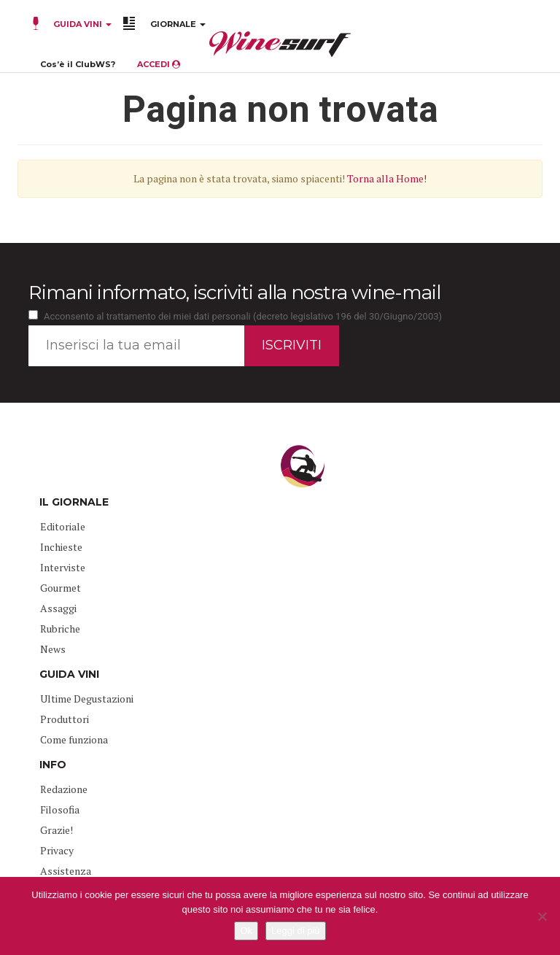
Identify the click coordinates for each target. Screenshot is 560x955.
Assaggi (58, 608)
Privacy (57, 850)
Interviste (63, 567)
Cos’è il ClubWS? (78, 64)
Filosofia (60, 809)
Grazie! (57, 830)
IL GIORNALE (74, 502)
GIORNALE (178, 24)
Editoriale (63, 526)
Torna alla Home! (387, 178)
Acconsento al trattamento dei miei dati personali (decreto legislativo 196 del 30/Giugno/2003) (243, 316)
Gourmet (61, 588)
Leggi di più (296, 931)
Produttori (65, 719)
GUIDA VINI (81, 24)
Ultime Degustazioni (87, 699)
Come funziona (74, 739)
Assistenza (66, 871)
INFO (53, 765)
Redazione (64, 789)
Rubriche (60, 629)
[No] (542, 916)
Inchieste (61, 547)
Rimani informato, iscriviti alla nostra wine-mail (234, 293)
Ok (246, 931)
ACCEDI (159, 64)
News (53, 649)
